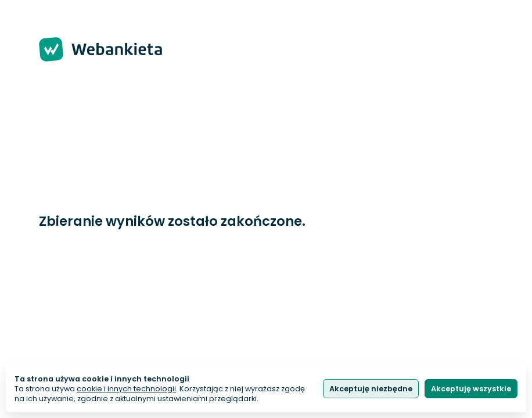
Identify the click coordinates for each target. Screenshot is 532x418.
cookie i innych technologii (126, 389)
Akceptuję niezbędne (371, 389)
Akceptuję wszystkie (471, 389)
